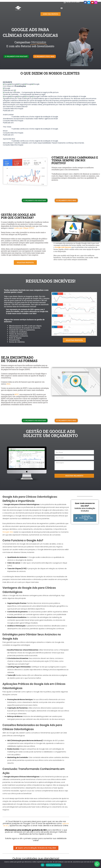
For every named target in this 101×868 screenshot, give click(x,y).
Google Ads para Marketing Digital (14, 824)
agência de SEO (13, 760)
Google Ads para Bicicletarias (47, 819)
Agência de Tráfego (10, 839)
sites (8, 319)
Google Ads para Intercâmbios (48, 824)
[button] (62, 8)
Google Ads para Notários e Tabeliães (15, 799)
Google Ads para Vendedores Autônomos (17, 809)
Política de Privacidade (53, 865)
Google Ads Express (63, 182)
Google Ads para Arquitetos (47, 809)
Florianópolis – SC (75, 841)
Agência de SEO (8, 844)
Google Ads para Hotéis (45, 799)
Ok (43, 865)
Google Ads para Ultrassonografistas (15, 814)
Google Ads (7, 467)
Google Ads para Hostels (46, 814)
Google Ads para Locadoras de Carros (15, 804)
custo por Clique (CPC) (24, 163)
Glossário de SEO (9, 848)
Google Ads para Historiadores (13, 819)
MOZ (17, 330)
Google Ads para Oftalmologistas (49, 804)
